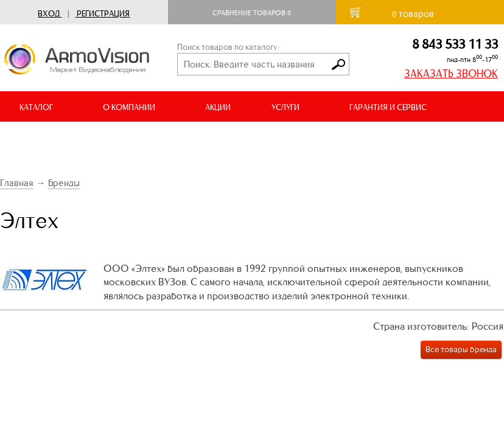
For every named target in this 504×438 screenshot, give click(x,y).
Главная (17, 183)
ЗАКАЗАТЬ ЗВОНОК (451, 74)
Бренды (64, 183)
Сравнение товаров (252, 13)
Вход (49, 14)
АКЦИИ (218, 107)
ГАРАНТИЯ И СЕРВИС (388, 107)
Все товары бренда (461, 349)
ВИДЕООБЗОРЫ (170, 138)
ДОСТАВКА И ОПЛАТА (60, 138)
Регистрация (103, 14)
